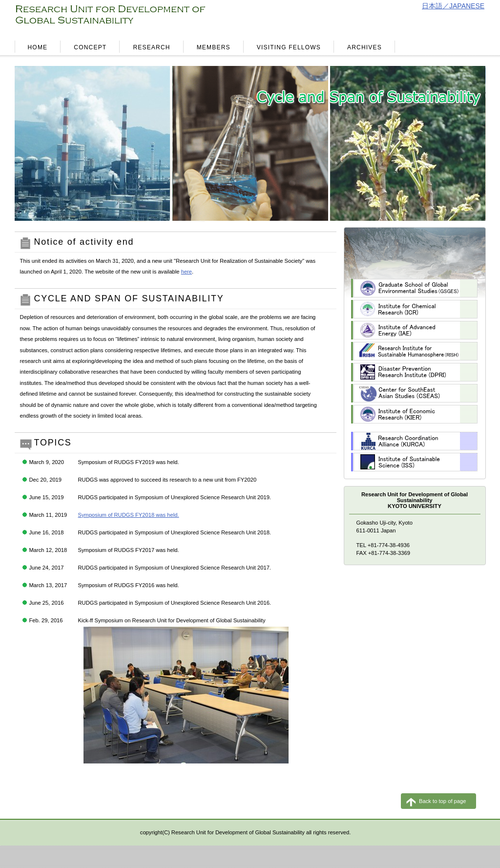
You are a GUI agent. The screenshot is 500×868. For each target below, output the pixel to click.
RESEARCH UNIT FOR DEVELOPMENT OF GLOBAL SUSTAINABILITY (130, 17)
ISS (414, 462)
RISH (414, 351)
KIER (414, 414)
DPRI (414, 372)
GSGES (414, 288)
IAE (414, 330)
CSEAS (414, 393)
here (187, 272)
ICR (414, 309)
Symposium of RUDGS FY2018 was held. (129, 515)
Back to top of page (442, 801)
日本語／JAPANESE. (454, 6)
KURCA (414, 441)
